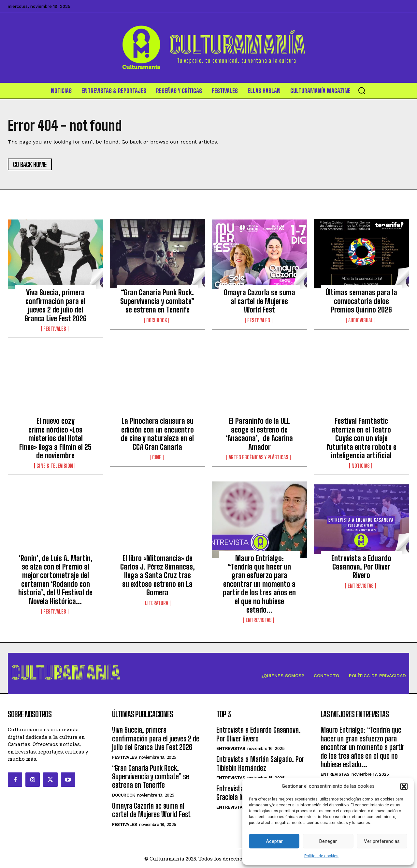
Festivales (55, 329)
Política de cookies (321, 856)
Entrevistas (259, 620)
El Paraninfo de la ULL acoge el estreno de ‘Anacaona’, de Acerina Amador (259, 434)
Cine (157, 457)
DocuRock (157, 320)
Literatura (157, 603)
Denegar (328, 841)
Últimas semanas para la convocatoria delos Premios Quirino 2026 (361, 301)
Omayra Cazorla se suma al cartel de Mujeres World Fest (259, 301)
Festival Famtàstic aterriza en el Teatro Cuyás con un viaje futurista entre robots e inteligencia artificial (361, 438)
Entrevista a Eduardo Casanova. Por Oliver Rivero (361, 567)
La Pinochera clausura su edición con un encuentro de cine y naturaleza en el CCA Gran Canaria (157, 434)
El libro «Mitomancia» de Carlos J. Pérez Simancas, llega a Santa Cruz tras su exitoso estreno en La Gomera (158, 576)
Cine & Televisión (55, 466)
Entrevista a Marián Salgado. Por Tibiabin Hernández (260, 763)
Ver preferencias (382, 841)
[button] (404, 786)
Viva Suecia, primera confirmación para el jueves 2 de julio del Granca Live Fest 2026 (56, 305)
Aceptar (274, 841)
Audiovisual (361, 320)
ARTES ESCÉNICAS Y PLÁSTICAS (259, 457)
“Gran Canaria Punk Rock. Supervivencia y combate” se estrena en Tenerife (157, 301)
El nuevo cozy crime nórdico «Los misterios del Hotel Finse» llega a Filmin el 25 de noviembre (55, 438)
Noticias (361, 466)
